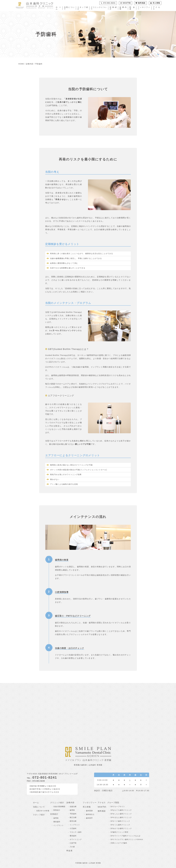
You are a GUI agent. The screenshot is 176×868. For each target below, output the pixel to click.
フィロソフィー (144, 8)
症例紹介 (113, 8)
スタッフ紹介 (83, 8)
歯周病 (56, 818)
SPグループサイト (118, 807)
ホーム (58, 8)
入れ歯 (72, 847)
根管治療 (73, 821)
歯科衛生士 (90, 814)
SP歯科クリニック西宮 (119, 832)
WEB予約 (102, 807)
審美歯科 (57, 822)
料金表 (132, 8)
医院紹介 (57, 810)
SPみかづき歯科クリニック (121, 828)
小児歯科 (73, 828)
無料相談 (102, 811)
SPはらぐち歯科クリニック (121, 810)
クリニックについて (99, 8)
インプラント (59, 825)
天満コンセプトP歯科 (119, 843)
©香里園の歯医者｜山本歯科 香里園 (88, 863)
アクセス (156, 8)
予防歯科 (73, 814)
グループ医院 (113, 803)
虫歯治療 (73, 807)
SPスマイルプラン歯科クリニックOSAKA (127, 839)
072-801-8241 (45, 777)
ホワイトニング (76, 839)
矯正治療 (73, 817)
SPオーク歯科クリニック (120, 821)
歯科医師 (89, 811)
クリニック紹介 (57, 803)
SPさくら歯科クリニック (120, 825)
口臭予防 (73, 843)
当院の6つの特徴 (43, 811)
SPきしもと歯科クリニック (121, 814)
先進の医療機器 (59, 807)
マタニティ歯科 (76, 832)
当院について (69, 8)
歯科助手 (89, 818)
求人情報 (87, 807)
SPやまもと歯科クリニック (121, 817)
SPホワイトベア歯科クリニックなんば (125, 836)
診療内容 (123, 8)
